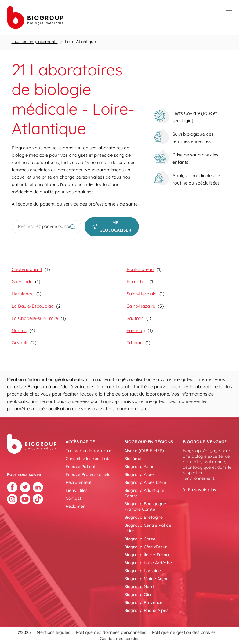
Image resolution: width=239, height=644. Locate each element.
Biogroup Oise (138, 595)
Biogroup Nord (139, 587)
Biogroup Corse (140, 539)
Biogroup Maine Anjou (146, 579)
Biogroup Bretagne (143, 517)
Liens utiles (77, 490)
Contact (73, 498)
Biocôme (133, 459)
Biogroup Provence (143, 602)
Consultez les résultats (88, 459)
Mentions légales (53, 632)
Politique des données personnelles (111, 632)
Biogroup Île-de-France (147, 555)
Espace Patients (82, 467)
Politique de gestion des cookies (184, 632)
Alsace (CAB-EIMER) (144, 451)
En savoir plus (202, 490)
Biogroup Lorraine (143, 571)
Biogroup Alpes (139, 474)
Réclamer (75, 506)
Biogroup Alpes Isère (145, 482)
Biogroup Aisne (139, 467)
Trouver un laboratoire (89, 451)
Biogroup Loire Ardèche (148, 563)
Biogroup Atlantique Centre (144, 493)
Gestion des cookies (120, 639)
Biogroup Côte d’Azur (146, 547)
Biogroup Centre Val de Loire (148, 528)
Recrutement (79, 482)
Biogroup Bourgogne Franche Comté (145, 507)
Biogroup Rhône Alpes (146, 610)
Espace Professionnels (88, 474)
